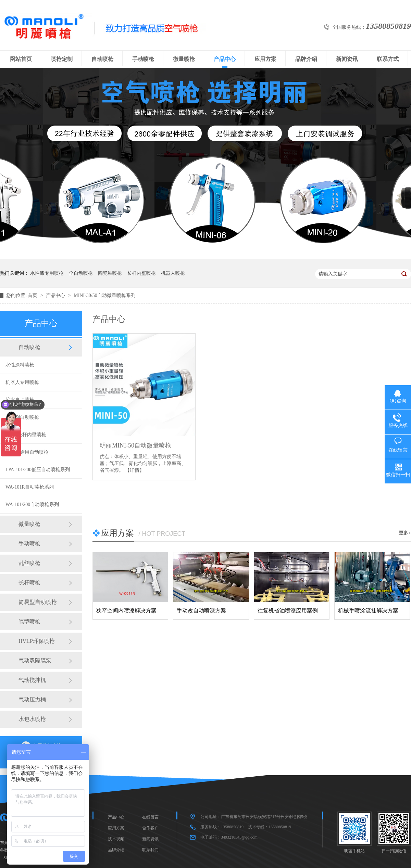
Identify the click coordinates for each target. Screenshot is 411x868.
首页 (33, 295)
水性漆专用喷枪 (47, 273)
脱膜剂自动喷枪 (22, 417)
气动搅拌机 (32, 680)
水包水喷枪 (32, 719)
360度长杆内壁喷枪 (26, 435)
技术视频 (116, 839)
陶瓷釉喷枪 (110, 273)
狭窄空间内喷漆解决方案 (126, 611)
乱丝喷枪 (29, 563)
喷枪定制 (62, 59)
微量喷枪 (184, 59)
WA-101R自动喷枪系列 (30, 487)
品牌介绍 (306, 59)
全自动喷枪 (81, 273)
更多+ (405, 533)
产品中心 (225, 59)
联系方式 (388, 59)
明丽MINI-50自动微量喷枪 (135, 445)
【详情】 (135, 470)
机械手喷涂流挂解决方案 (368, 611)
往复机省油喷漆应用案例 (288, 611)
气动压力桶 (32, 699)
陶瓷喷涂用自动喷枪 (27, 452)
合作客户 (150, 828)
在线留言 (150, 817)
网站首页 (21, 59)
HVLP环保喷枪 (37, 641)
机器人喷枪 (173, 273)
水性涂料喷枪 (20, 365)
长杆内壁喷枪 (141, 273)
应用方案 (265, 59)
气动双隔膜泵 (35, 660)
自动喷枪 (102, 59)
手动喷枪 (143, 59)
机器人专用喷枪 (22, 382)
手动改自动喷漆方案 (201, 611)
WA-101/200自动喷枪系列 (32, 504)
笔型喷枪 (29, 621)
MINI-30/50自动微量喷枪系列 (104, 295)
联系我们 (150, 850)
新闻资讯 (347, 59)
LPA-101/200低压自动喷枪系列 (38, 470)
